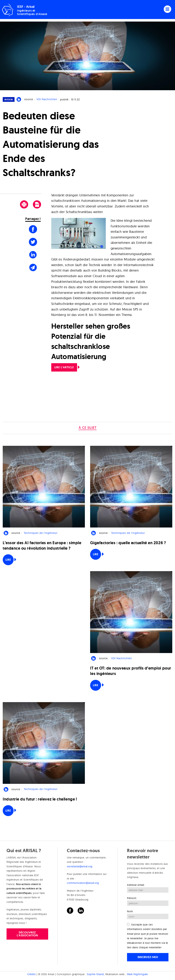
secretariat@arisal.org (80, 866)
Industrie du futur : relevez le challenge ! (40, 799)
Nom (130, 911)
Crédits (32, 974)
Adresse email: (136, 885)
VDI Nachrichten (47, 99)
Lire (8, 560)
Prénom (132, 898)
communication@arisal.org (83, 883)
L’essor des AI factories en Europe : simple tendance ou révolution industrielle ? (42, 546)
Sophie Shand (95, 974)
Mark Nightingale (137, 974)
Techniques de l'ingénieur (41, 533)
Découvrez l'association (27, 934)
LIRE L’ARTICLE (64, 367)
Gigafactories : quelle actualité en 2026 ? (128, 543)
